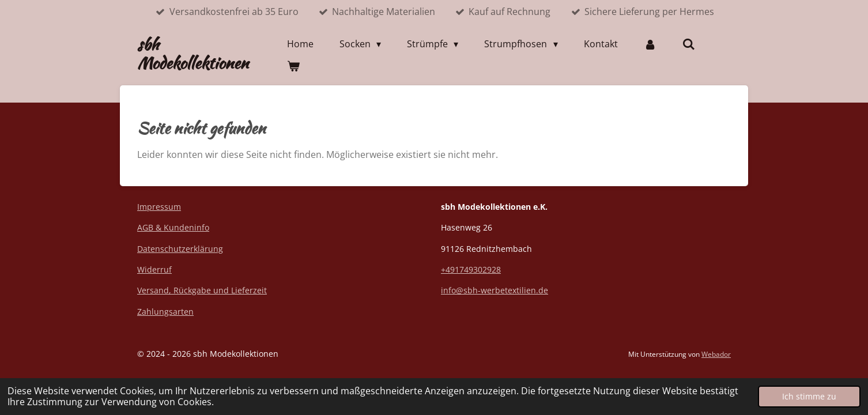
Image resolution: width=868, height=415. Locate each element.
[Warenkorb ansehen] (293, 66)
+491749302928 (471, 269)
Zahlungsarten (165, 312)
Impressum (159, 207)
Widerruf (154, 269)
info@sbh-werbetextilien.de (495, 290)
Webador (716, 354)
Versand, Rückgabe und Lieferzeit (202, 290)
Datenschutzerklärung (180, 249)
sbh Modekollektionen (193, 54)
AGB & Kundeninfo (173, 227)
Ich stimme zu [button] (809, 396)
